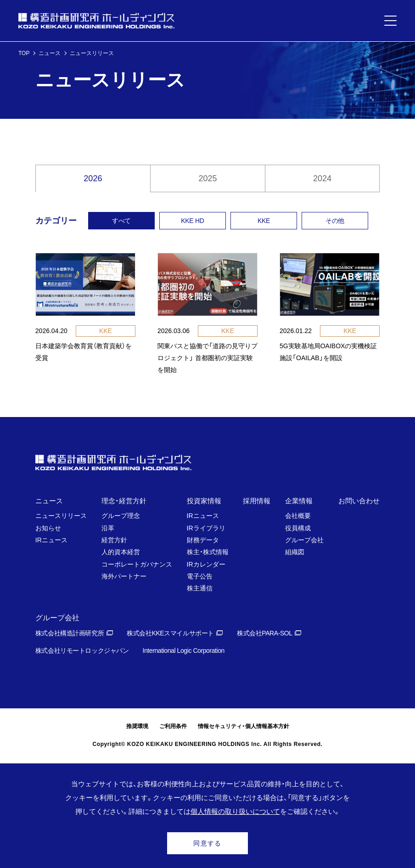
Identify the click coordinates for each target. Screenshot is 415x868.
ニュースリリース (61, 516)
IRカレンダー (206, 564)
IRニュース (51, 540)
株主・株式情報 (208, 552)
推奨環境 (137, 726)
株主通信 (200, 588)
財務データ (203, 540)
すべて (121, 221)
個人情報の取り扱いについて (235, 811)
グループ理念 (121, 516)
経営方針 (114, 540)
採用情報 (257, 501)
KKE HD (192, 221)
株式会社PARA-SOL (265, 633)
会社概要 (298, 516)
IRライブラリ (206, 528)
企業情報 (299, 501)
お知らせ (48, 528)
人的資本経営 (121, 552)
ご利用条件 (173, 726)
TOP (24, 53)
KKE (264, 221)
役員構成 (298, 528)
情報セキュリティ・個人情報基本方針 (244, 726)
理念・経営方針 (124, 501)
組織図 (295, 552)
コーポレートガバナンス (137, 564)
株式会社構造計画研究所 (70, 633)
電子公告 (200, 576)
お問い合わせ (359, 501)
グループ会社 (304, 540)
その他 (335, 221)
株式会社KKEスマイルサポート (170, 633)
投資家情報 (204, 501)
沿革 (108, 528)
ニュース (50, 53)
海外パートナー (124, 576)
